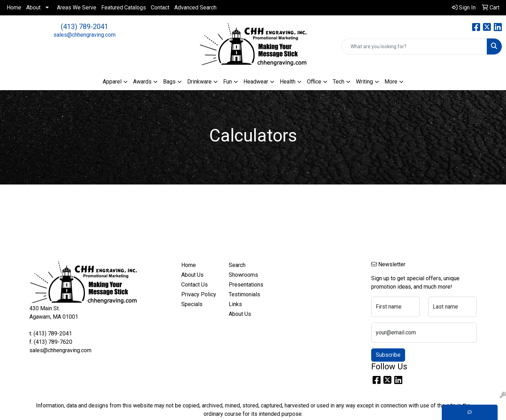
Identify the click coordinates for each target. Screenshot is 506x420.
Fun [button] (228, 82)
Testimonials (244, 294)
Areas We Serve (77, 8)
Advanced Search (195, 8)
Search (237, 265)
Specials (192, 304)
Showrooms (243, 275)
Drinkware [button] (199, 82)
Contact (160, 8)
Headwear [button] (256, 82)
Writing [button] (364, 82)
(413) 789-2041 (85, 27)
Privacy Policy (199, 294)
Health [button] (288, 82)
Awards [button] (142, 82)
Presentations (246, 285)
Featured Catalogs (124, 8)
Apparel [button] (112, 82)
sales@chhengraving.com (85, 35)
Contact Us (195, 285)
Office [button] (314, 82)
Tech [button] (339, 82)
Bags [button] (169, 82)
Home (14, 8)
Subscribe (388, 355)
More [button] (391, 82)
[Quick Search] (414, 46)
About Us (192, 275)
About (33, 8)
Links (235, 304)
